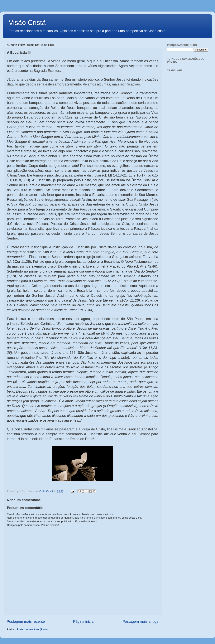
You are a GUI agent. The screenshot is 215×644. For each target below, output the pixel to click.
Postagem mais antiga (140, 621)
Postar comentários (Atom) (32, 629)
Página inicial (84, 621)
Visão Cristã (27, 23)
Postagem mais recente (26, 621)
